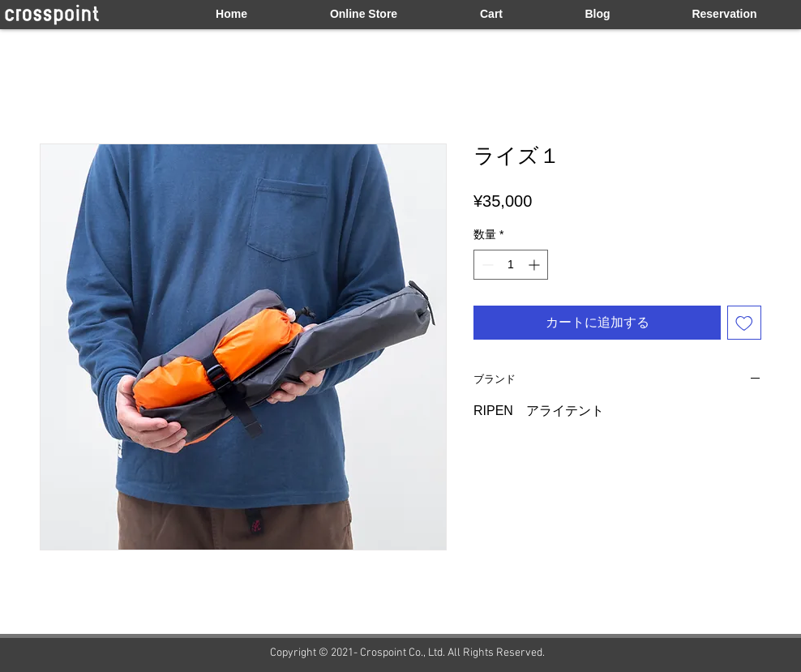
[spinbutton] (511, 265)
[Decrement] (486, 265)
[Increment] (535, 265)
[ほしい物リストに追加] (744, 323)
